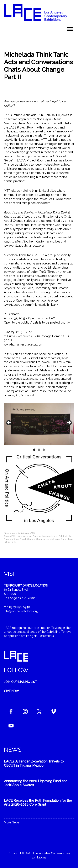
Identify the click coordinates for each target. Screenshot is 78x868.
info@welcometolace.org (21, 611)
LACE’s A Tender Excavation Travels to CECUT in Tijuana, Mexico (34, 763)
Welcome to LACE (39, 15)
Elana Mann (42, 539)
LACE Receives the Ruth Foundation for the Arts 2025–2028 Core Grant (38, 803)
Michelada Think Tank (61, 539)
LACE (32, 533)
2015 (20, 536)
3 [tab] (44, 450)
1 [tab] (34, 450)
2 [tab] (39, 450)
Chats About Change (24, 539)
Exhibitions (23, 533)
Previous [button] (9, 423)
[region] (39, 424)
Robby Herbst (11, 542)
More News (12, 822)
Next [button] (69, 423)
